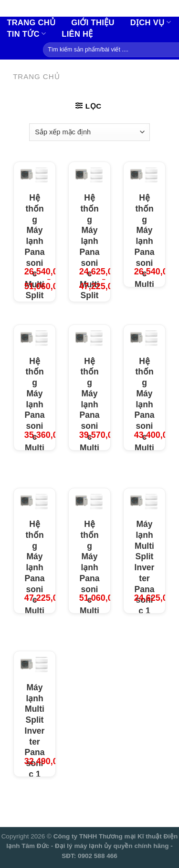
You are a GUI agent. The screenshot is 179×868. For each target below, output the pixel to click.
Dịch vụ (151, 22)
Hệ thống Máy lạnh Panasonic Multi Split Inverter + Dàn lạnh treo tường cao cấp (35, 295)
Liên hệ (77, 34)
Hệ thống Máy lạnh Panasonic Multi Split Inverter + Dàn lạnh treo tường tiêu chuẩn (90, 301)
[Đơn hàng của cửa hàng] (89, 132)
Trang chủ (31, 22)
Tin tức (26, 34)
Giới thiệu (93, 22)
